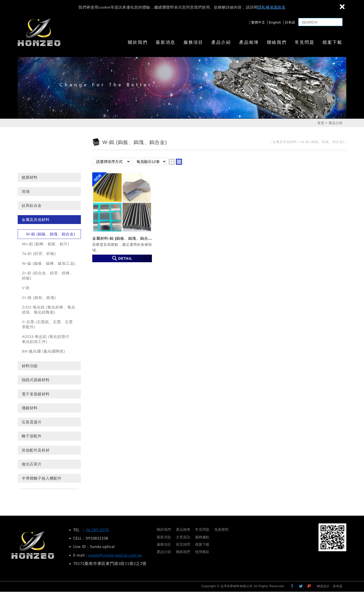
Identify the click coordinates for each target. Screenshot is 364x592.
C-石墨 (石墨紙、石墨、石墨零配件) (47, 324)
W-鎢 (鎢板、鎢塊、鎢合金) (51, 234)
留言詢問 (183, 544)
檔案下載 (332, 42)
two (172, 162)
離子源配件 (32, 436)
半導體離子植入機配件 (42, 478)
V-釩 (26, 288)
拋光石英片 (32, 464)
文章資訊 (183, 537)
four (179, 162)
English (275, 22)
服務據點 (202, 537)
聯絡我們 (277, 42)
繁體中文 (258, 22)
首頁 (321, 123)
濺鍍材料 (30, 408)
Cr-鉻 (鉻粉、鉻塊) (39, 298)
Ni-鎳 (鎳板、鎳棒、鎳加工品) (49, 263)
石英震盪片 (32, 422)
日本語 (290, 22)
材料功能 (30, 366)
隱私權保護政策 (272, 7)
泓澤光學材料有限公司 (39, 32)
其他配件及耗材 (36, 450)
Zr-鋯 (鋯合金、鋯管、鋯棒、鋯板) (48, 275)
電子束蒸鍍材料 (36, 394)
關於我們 (138, 42)
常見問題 (305, 42)
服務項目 (193, 42)
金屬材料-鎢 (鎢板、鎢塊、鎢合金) (122, 217)
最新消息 (166, 42)
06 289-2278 (97, 530)
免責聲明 (221, 529)
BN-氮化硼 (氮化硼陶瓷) (44, 351)
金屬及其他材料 (36, 220)
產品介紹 (221, 42)
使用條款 (202, 552)
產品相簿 (249, 42)
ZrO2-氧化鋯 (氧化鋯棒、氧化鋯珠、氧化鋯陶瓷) (49, 310)
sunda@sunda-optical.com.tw (115, 555)
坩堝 (26, 191)
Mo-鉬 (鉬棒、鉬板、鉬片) (45, 244)
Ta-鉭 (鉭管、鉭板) (39, 253)
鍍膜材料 (30, 177)
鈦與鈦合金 (32, 205)
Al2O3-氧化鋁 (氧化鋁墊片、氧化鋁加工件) (48, 339)
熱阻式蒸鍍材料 (36, 380)
